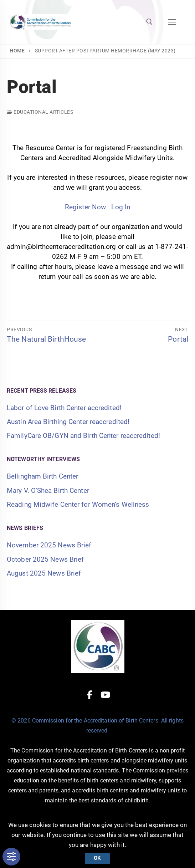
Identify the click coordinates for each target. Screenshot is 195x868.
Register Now (85, 207)
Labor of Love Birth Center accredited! (64, 408)
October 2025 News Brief (45, 559)
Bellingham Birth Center (42, 476)
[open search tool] (149, 22)
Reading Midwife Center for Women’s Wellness (78, 504)
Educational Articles (40, 112)
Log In (121, 207)
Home (17, 51)
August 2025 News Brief (44, 573)
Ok (97, 858)
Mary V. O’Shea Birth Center (48, 491)
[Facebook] (90, 695)
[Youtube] (105, 695)
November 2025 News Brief (49, 545)
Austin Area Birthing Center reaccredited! (68, 422)
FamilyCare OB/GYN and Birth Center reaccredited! (83, 436)
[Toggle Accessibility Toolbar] (11, 857)
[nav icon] (172, 22)
